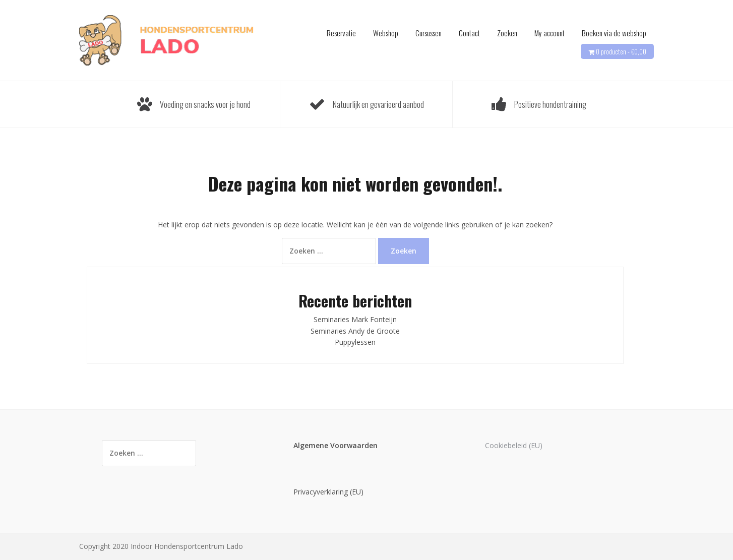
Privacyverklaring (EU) (328, 492)
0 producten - (621, 51)
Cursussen (429, 33)
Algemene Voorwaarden (335, 445)
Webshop (386, 33)
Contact (469, 33)
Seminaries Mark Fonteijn (355, 319)
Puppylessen (355, 342)
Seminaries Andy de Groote (355, 331)
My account (549, 33)
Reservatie (341, 33)
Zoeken (507, 33)
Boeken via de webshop (614, 33)
